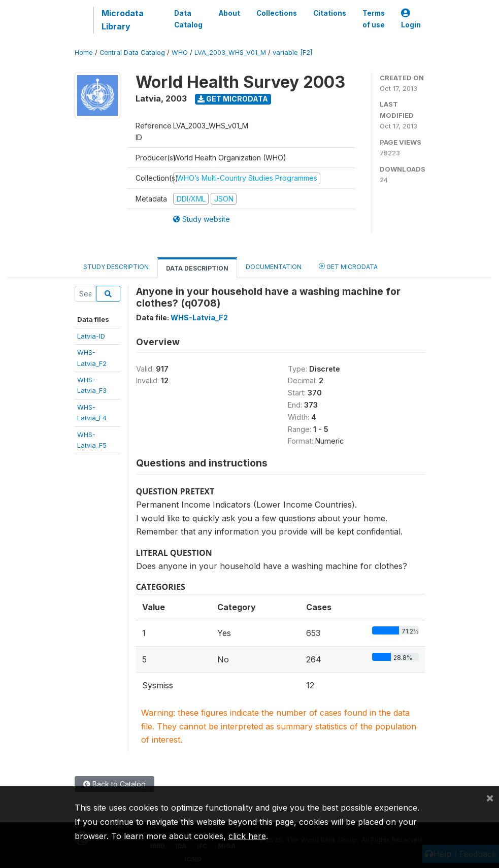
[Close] (490, 797)
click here (247, 836)
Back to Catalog (114, 784)
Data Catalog (188, 19)
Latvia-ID (91, 336)
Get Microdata (233, 99)
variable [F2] (292, 53)
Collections (277, 13)
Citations (330, 13)
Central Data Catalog (132, 53)
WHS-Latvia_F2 (199, 318)
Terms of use (374, 19)
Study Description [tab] (116, 267)
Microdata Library (123, 20)
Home (84, 53)
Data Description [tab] (197, 268)
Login (411, 19)
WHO (180, 53)
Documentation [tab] (274, 267)
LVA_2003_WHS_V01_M (230, 53)
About (229, 13)
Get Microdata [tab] (348, 266)
